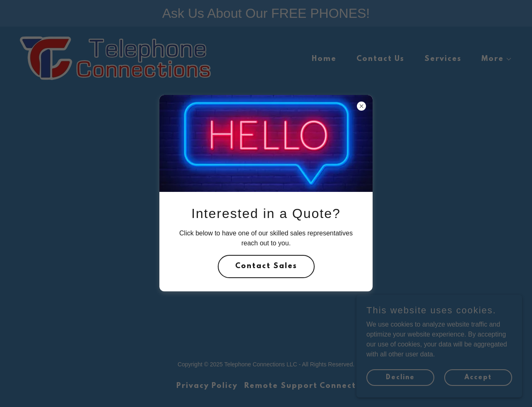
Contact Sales (266, 266)
